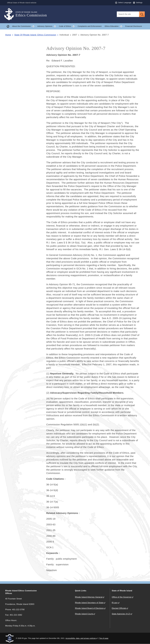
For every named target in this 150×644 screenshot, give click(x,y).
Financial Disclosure (134, 26)
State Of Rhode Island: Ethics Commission (35, 35)
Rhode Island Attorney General (89, 597)
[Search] (128, 14)
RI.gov (115, 603)
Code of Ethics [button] (68, 26)
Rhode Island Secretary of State (89, 603)
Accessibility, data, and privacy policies (81, 638)
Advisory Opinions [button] (47, 26)
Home (8, 35)
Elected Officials (119, 608)
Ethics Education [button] (114, 26)
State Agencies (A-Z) (121, 614)
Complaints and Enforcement (90, 26)
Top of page (104, 638)
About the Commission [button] (24, 26)
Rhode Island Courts (84, 614)
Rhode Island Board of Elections (89, 608)
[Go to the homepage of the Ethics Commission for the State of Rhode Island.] (10, 14)
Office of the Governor (122, 597)
